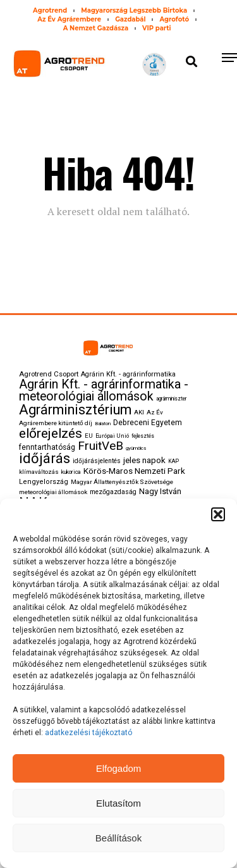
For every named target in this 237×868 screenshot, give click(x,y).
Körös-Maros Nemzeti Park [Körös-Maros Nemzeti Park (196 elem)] (134, 471)
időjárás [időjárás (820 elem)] (45, 458)
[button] (218, 514)
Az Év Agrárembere (69, 19)
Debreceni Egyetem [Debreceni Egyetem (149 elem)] (148, 423)
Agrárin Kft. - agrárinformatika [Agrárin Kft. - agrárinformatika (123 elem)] (128, 374)
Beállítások (118, 838)
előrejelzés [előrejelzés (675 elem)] (51, 433)
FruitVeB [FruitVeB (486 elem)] (100, 446)
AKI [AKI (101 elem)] (139, 412)
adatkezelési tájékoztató (89, 733)
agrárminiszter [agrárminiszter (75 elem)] (171, 399)
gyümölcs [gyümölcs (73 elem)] (136, 448)
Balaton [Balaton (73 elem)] (103, 424)
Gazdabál (130, 19)
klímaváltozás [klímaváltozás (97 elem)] (39, 472)
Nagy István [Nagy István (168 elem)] (160, 491)
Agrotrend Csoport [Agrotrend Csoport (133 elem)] (49, 374)
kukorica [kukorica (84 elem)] (71, 472)
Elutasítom (118, 803)
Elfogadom (119, 768)
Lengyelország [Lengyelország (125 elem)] (44, 482)
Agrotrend (50, 10)
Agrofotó (174, 19)
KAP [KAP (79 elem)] (173, 461)
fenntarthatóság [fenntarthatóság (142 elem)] (47, 447)
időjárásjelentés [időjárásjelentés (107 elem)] (97, 461)
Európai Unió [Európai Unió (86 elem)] (112, 436)
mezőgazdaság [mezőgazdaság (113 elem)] (113, 492)
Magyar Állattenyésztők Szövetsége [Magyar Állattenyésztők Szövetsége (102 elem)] (122, 482)
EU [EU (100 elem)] (89, 436)
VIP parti (157, 28)
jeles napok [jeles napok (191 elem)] (144, 460)
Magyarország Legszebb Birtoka (134, 10)
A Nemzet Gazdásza (96, 28)
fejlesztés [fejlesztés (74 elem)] (143, 436)
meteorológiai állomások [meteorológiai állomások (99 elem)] (53, 492)
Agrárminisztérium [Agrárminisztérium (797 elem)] (75, 410)
